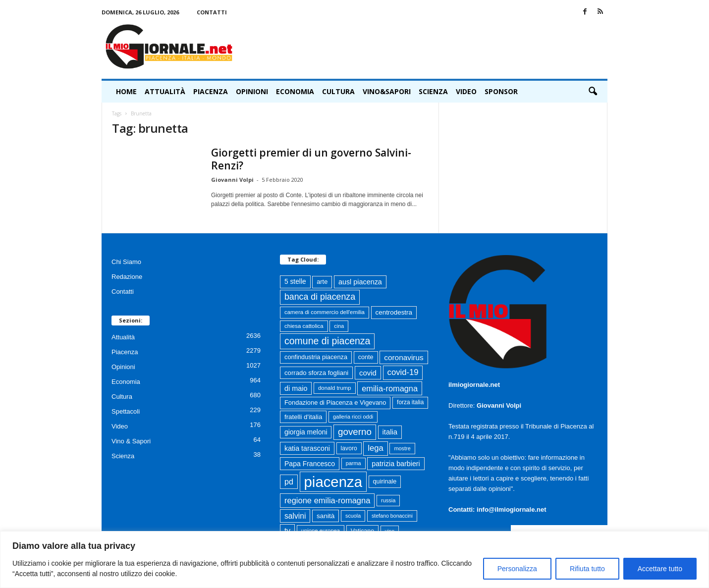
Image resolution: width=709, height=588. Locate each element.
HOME (126, 91)
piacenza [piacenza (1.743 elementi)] (333, 482)
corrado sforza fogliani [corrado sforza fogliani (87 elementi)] (316, 373)
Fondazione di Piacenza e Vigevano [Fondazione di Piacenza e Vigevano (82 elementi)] (335, 402)
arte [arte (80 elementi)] (322, 282)
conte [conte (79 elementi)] (366, 357)
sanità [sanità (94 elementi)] (326, 516)
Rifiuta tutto (587, 569)
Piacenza (211, 91)
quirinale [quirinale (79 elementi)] (385, 481)
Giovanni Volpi (232, 180)
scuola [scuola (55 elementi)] (353, 516)
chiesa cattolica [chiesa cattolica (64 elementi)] (304, 326)
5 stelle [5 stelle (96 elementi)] (295, 282)
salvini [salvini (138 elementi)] (295, 516)
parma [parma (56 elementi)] (354, 463)
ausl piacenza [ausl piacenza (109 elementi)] (360, 282)
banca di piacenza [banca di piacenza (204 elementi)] (320, 297)
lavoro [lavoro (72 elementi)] (349, 448)
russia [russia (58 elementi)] (388, 500)
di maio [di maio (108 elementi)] (296, 388)
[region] (354, 560)
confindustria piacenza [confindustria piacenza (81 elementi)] (316, 357)
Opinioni (252, 91)
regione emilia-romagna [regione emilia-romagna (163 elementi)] (327, 500)
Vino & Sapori (131, 441)
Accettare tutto (660, 569)
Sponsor (501, 91)
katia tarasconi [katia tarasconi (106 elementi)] (307, 448)
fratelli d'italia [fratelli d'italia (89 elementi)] (303, 417)
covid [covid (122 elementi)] (368, 373)
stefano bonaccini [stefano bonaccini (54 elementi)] (392, 516)
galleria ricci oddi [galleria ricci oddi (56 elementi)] (353, 417)
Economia (295, 91)
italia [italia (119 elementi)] (390, 432)
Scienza (433, 91)
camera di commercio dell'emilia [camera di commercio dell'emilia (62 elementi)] (325, 312)
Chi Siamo (126, 262)
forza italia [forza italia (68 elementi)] (410, 402)
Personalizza (517, 569)
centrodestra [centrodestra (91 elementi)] (394, 312)
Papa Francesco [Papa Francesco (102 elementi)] (310, 464)
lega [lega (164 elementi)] (375, 448)
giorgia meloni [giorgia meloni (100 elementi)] (306, 432)
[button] (593, 92)
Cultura (338, 91)
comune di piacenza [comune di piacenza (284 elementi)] (327, 341)
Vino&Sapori (387, 91)
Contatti (212, 12)
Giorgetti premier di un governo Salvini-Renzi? (311, 159)
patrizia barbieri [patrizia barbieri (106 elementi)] (396, 464)
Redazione (127, 277)
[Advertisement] (427, 47)
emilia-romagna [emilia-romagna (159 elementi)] (390, 388)
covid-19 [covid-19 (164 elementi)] (403, 372)
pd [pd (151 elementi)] (289, 481)
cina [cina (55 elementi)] (339, 326)
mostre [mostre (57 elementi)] (402, 448)
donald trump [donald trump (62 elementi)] (335, 388)
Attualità (165, 91)
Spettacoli (126, 411)
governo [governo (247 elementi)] (355, 432)
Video (466, 91)
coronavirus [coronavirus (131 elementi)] (404, 357)
